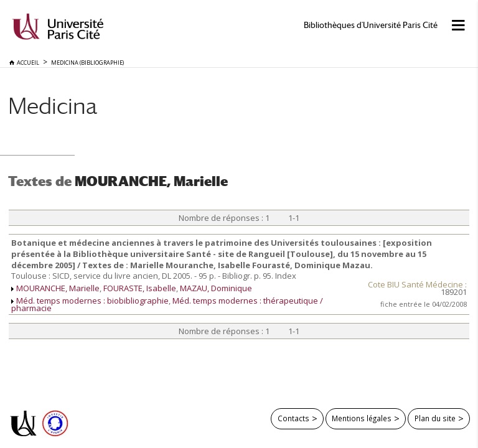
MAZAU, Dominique (216, 288)
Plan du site (435, 418)
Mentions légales (362, 418)
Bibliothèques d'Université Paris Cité (371, 25)
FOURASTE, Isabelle (140, 288)
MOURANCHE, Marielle (58, 288)
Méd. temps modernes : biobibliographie (92, 301)
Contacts (293, 418)
